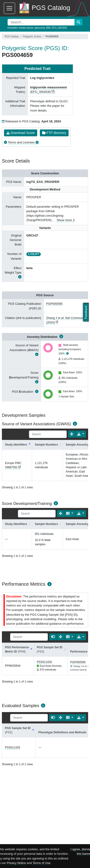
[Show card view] (53, 637)
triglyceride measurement (49, 87)
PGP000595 (54, 304)
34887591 (11, 467)
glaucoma (40, 28)
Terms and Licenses (21, 142)
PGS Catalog (12, 37)
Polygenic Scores (32, 37)
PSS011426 (44, 662)
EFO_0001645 (59, 28)
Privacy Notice (16, 863)
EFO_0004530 (41, 92)
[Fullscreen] (72, 434)
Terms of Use (41, 863)
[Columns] (70, 513)
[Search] (48, 434)
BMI (48, 28)
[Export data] (81, 434)
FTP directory (54, 133)
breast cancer (26, 28)
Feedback (86, 312)
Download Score (21, 133)
